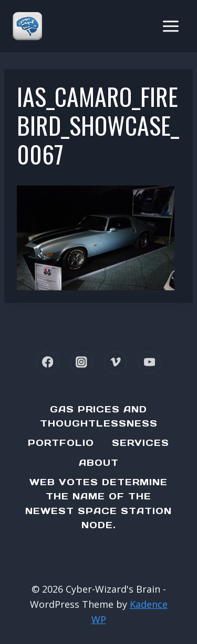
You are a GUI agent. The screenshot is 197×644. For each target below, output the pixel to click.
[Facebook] (48, 362)
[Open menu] (170, 26)
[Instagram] (82, 362)
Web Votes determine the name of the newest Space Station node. (98, 504)
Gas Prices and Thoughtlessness (99, 416)
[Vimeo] (115, 362)
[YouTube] (149, 362)
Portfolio (61, 443)
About (99, 463)
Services (141, 443)
